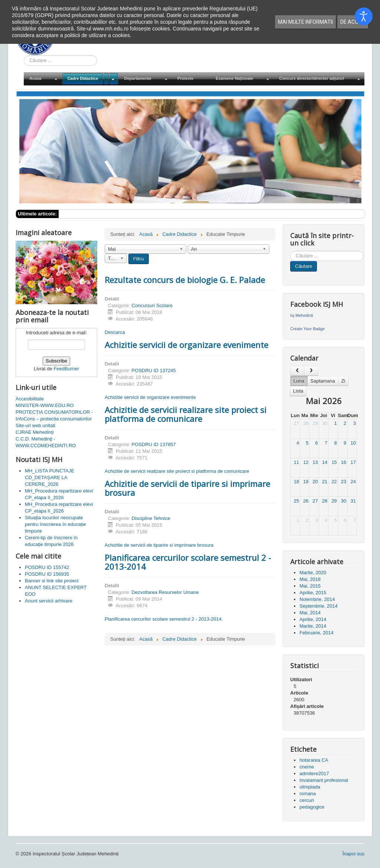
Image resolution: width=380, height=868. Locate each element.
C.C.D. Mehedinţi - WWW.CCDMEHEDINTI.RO (46, 442)
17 (353, 462)
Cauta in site (24, 56)
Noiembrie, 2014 (317, 599)
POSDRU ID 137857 (154, 444)
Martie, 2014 (313, 626)
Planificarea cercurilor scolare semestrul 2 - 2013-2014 (188, 562)
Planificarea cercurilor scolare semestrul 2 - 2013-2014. (164, 619)
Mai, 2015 (310, 586)
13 (315, 462)
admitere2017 (314, 773)
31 (353, 501)
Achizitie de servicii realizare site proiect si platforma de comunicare (186, 414)
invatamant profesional (324, 780)
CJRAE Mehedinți (35, 432)
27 (296, 423)
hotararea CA (314, 760)
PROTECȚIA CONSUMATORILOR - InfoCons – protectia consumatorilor (54, 415)
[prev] (297, 371)
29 (315, 423)
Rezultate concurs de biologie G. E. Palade (185, 280)
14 (325, 462)
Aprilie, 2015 (313, 593)
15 (334, 462)
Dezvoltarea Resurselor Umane (165, 592)
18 (296, 482)
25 (296, 501)
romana (308, 794)
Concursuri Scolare (152, 305)
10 (353, 443)
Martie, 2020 (313, 573)
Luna (299, 381)
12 (306, 462)
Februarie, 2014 (317, 633)
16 (344, 462)
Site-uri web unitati (35, 425)
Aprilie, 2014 (313, 619)
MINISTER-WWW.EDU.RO (45, 405)
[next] (311, 371)
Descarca (115, 332)
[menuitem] (43, 79)
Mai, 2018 (310, 579)
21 (325, 482)
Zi (343, 381)
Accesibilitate (30, 399)
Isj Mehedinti (302, 315)
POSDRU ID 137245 (154, 370)
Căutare (304, 266)
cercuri (307, 800)
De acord (353, 22)
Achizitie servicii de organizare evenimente (186, 345)
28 (306, 423)
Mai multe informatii (305, 22)
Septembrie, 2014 (319, 606)
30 (325, 423)
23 (344, 482)
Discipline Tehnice (151, 518)
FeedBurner (66, 369)
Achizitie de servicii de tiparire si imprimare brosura (187, 488)
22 (334, 482)
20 (315, 482)
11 (296, 462)
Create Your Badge (307, 329)
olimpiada (310, 787)
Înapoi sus (353, 854)
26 (306, 501)
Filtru (139, 259)
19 (306, 482)
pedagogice (312, 807)
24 (353, 482)
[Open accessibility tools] (364, 16)
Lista (298, 391)
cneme (307, 767)
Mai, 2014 (310, 613)
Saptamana (323, 381)
